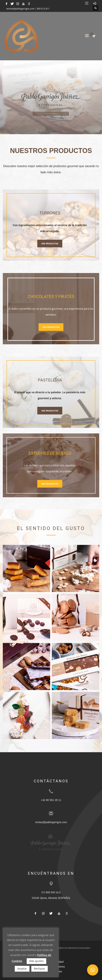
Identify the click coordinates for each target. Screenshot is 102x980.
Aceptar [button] (22, 969)
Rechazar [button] (40, 969)
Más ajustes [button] (36, 961)
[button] (93, 970)
